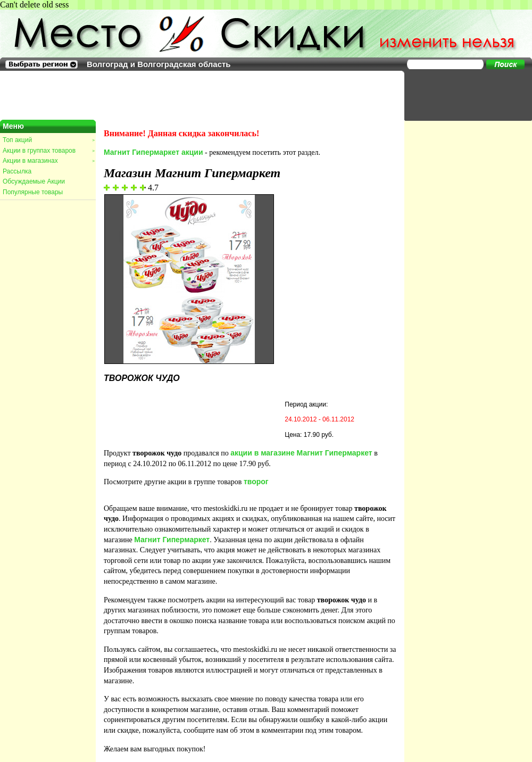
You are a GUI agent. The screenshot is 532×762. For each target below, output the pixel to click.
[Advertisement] (463, 95)
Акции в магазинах (48, 161)
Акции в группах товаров (48, 151)
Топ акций (48, 140)
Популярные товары (33, 192)
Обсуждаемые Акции (34, 181)
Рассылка (17, 171)
